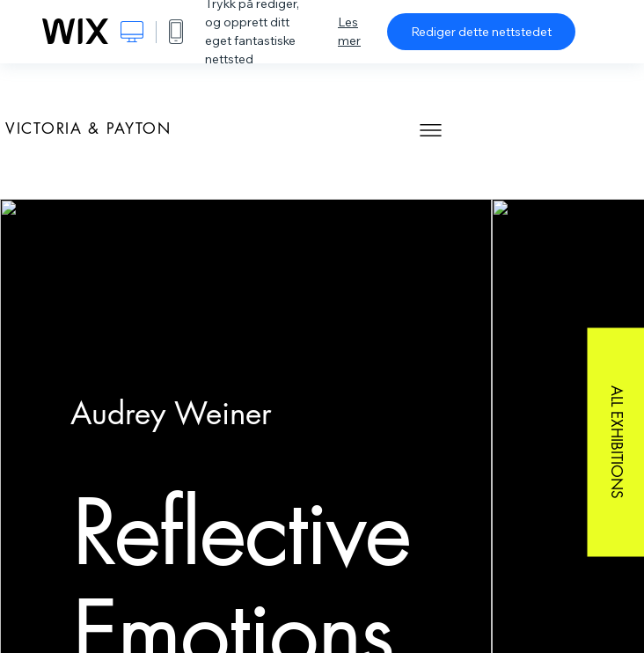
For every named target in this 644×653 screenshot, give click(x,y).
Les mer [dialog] (349, 31)
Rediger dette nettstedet (481, 32)
